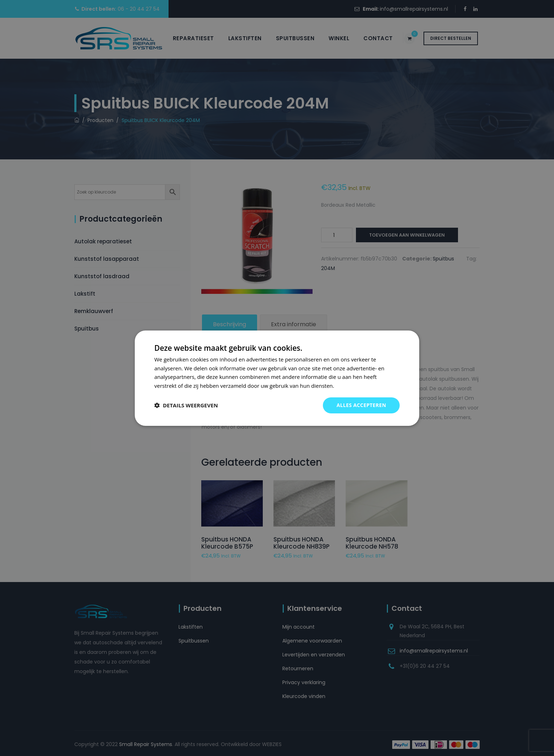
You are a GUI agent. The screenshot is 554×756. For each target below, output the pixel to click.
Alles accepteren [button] (361, 405)
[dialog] (277, 378)
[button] (186, 405)
